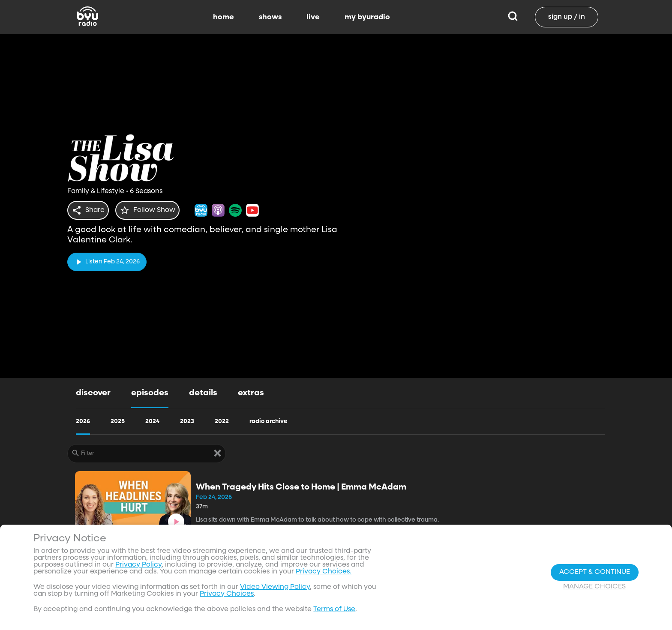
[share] (90, 210)
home (223, 17)
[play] (107, 259)
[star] (153, 210)
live (313, 17)
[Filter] (147, 454)
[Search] (513, 17)
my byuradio (367, 17)
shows (270, 17)
